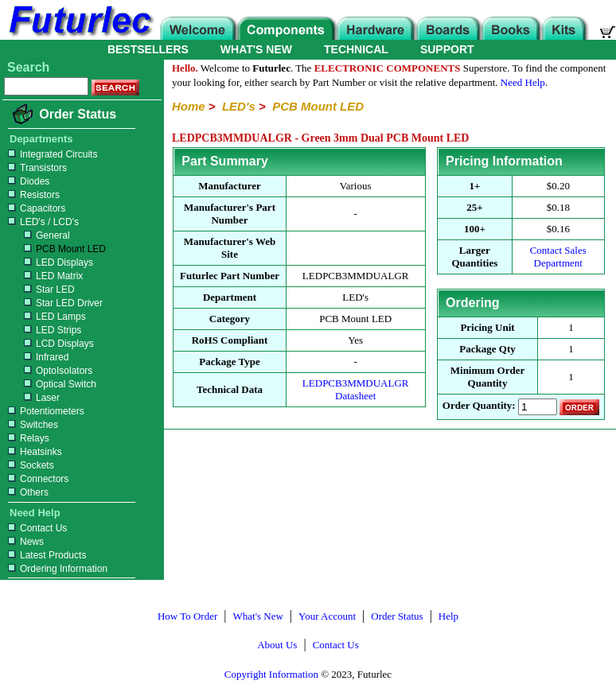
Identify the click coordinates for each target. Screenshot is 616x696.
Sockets (29, 465)
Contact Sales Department (558, 257)
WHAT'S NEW (256, 49)
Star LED (39, 290)
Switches (31, 425)
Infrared (36, 357)
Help (448, 616)
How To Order (187, 616)
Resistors (32, 195)
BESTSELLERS (148, 49)
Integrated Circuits (51, 154)
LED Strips (43, 330)
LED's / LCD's (41, 222)
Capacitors (35, 208)
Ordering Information (56, 569)
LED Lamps (45, 317)
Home (189, 106)
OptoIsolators (48, 371)
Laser (32, 398)
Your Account (327, 616)
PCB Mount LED (55, 249)
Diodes (27, 181)
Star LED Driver (53, 303)
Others (26, 492)
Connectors (36, 479)
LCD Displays (49, 344)
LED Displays (49, 262)
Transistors (35, 168)
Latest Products (45, 555)
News (24, 542)
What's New (258, 616)
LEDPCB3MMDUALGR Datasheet (356, 389)
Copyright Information (271, 674)
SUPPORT (447, 49)
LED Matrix (43, 276)
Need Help (523, 82)
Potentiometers (44, 411)
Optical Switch (50, 384)
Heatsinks (33, 452)
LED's (239, 106)
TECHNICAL (356, 49)
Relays (27, 438)
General (37, 235)
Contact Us (35, 528)
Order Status (78, 114)
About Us (277, 645)
